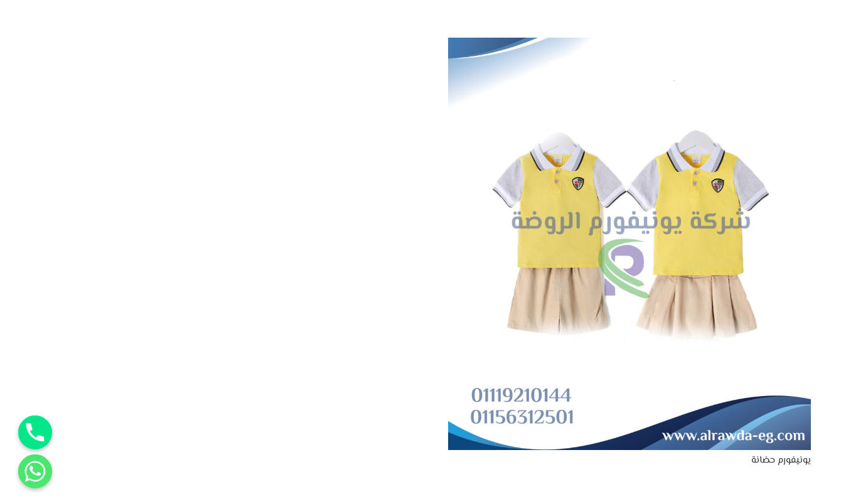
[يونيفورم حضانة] (630, 46)
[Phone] (35, 432)
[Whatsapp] (35, 471)
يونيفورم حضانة (781, 460)
